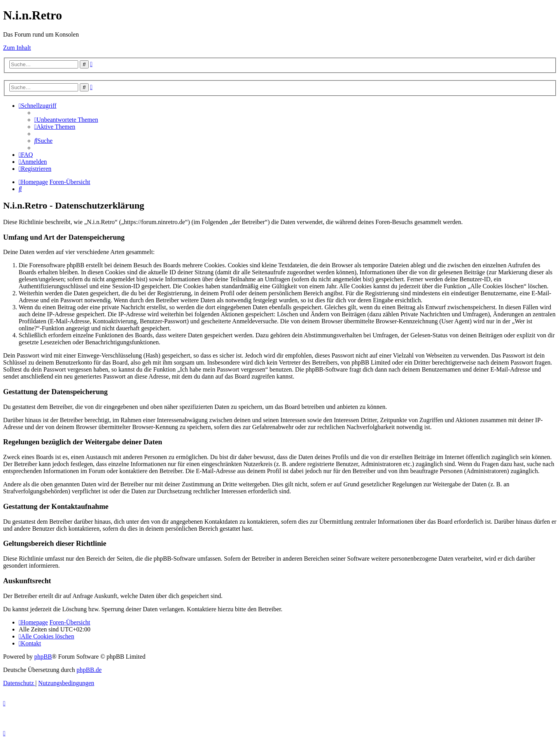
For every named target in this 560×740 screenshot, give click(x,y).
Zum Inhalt (17, 48)
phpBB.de (89, 670)
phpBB (43, 657)
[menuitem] (66, 120)
